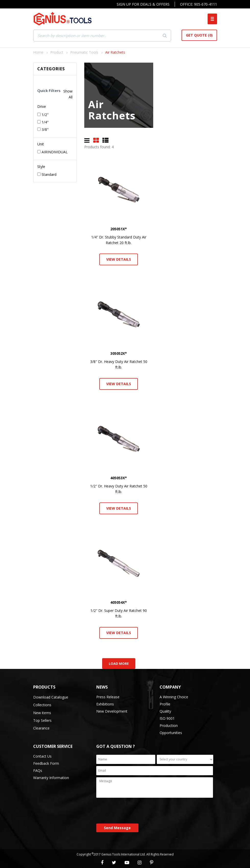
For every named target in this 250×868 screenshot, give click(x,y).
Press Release (108, 697)
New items (42, 713)
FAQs (38, 770)
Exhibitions (105, 704)
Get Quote (199, 35)
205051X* (119, 229)
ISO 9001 (167, 718)
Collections (42, 705)
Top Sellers (42, 720)
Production (169, 726)
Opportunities (171, 733)
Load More (119, 664)
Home (38, 52)
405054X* (119, 602)
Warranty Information (51, 778)
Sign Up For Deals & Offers (143, 4)
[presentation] (135, 811)
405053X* (119, 478)
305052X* (119, 353)
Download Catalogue (51, 697)
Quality (165, 711)
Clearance (41, 728)
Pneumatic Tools (84, 52)
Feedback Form (46, 763)
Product (57, 52)
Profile (165, 704)
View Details (119, 259)
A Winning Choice (174, 697)
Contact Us (42, 756)
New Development (112, 711)
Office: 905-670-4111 (199, 4)
